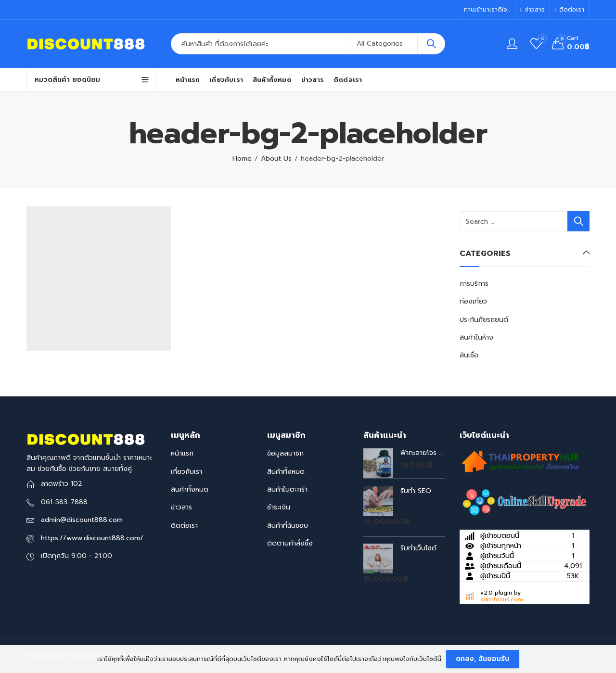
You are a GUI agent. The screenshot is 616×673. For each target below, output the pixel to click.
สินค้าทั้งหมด (190, 489)
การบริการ (474, 284)
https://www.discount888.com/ (92, 538)
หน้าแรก (182, 453)
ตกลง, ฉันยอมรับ (483, 659)
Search (431, 44)
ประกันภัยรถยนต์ (484, 320)
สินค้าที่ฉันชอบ (288, 526)
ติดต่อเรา (184, 526)
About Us (276, 159)
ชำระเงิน (279, 507)
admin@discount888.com (82, 520)
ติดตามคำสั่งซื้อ (290, 543)
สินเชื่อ (469, 355)
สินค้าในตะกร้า (287, 489)
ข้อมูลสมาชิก (285, 453)
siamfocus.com (502, 599)
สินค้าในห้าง (476, 337)
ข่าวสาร (181, 507)
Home (242, 159)
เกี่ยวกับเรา (186, 472)
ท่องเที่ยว (473, 301)
